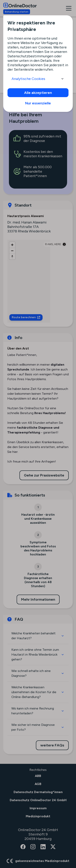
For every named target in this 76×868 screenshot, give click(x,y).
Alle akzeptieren (38, 93)
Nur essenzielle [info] (38, 103)
